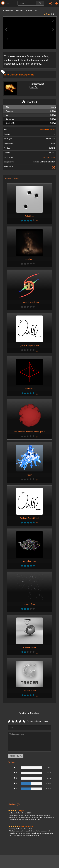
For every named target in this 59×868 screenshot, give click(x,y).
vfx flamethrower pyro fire (22, 75)
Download (29, 102)
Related (8, 179)
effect (7, 75)
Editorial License (49, 157)
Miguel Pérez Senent (48, 129)
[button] (9, 3)
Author (16, 179)
